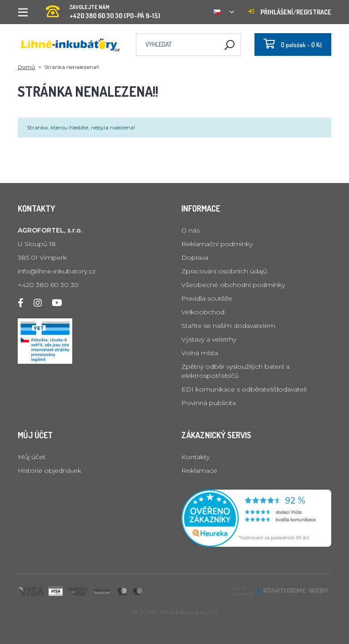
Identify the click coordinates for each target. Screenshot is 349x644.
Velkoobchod (203, 312)
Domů (26, 67)
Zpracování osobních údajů (224, 271)
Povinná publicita (209, 403)
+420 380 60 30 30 (48, 285)
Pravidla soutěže (207, 298)
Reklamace (199, 471)
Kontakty (195, 457)
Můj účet (32, 457)
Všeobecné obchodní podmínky (233, 285)
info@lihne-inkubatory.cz (57, 271)
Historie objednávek (50, 471)
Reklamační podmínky (217, 244)
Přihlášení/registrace (289, 12)
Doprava (195, 258)
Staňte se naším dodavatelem (228, 326)
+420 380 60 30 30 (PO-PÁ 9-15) (103, 9)
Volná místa (200, 353)
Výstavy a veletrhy (209, 339)
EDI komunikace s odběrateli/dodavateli (244, 389)
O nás (190, 230)
